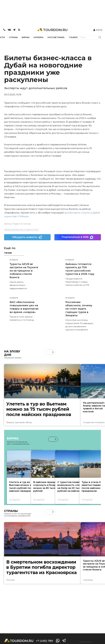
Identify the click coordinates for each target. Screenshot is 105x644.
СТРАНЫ (13, 37)
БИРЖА (26, 37)
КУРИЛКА (39, 37)
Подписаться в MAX (78, 237)
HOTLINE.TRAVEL (56, 37)
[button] (53, 352)
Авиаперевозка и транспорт (21, 229)
